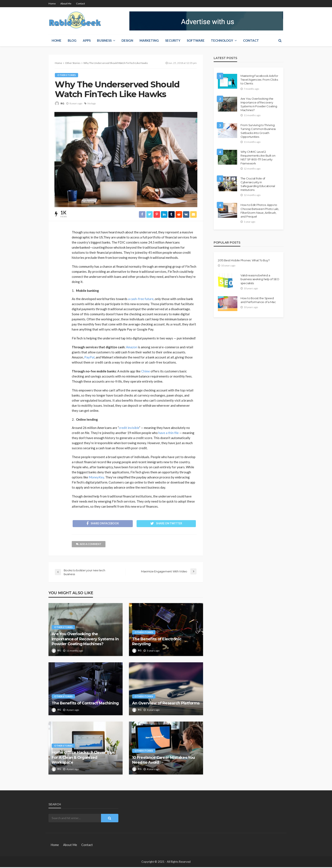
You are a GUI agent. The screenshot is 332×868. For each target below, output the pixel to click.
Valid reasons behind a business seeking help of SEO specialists (260, 279)
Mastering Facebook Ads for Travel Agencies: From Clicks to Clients (259, 80)
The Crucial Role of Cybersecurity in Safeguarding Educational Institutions (258, 184)
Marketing (149, 40)
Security (173, 40)
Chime (146, 371)
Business (104, 40)
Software (196, 40)
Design (127, 40)
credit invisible (129, 428)
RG (62, 103)
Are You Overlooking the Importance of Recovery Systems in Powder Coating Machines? (85, 640)
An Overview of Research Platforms (166, 704)
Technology (222, 40)
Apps (87, 40)
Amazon (132, 347)
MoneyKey (96, 477)
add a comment (89, 545)
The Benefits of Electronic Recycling (157, 642)
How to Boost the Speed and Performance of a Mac (258, 300)
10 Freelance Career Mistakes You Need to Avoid (163, 761)
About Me (66, 3)
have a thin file (169, 433)
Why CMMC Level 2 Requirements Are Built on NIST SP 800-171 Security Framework (258, 158)
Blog (72, 40)
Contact (80, 3)
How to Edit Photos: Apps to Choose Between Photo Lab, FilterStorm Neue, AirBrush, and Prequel (260, 211)
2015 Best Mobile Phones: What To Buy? (244, 260)
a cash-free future (141, 299)
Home (52, 3)
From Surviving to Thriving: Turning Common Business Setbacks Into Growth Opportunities (258, 131)
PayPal (89, 357)
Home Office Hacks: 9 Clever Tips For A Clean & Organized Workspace (83, 758)
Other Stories (67, 75)
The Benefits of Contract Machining (85, 704)
